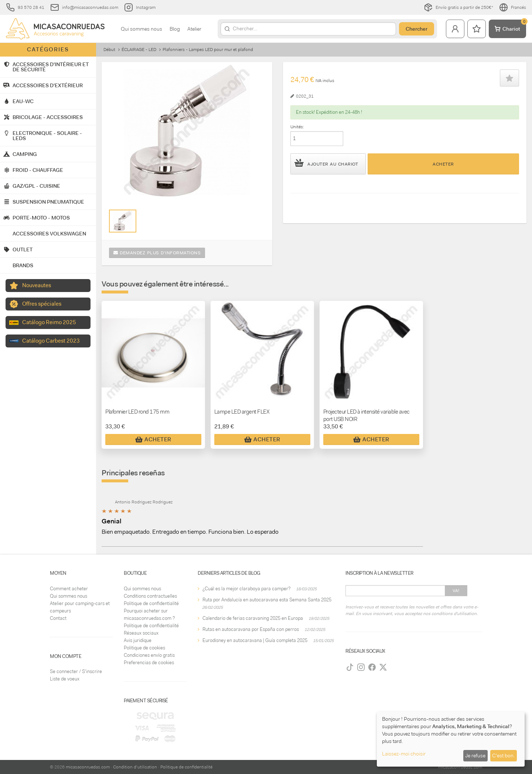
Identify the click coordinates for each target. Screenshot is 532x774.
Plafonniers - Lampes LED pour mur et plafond (208, 50)
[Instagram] (361, 667)
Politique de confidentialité (151, 603)
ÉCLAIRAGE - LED (139, 50)
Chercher (417, 29)
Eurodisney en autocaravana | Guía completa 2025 (255, 640)
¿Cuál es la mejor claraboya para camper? (246, 589)
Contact (58, 618)
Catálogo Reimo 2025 (49, 322)
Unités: (297, 127)
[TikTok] (350, 667)
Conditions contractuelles (150, 596)
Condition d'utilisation (135, 767)
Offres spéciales (42, 304)
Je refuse (475, 756)
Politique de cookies (144, 648)
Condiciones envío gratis (149, 655)
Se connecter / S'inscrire (76, 671)
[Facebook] (372, 667)
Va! (456, 591)
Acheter (443, 164)
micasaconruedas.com (88, 767)
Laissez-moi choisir (404, 754)
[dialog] (451, 739)
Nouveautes (37, 285)
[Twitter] (383, 667)
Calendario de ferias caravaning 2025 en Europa (253, 618)
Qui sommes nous (141, 29)
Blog (175, 29)
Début (109, 50)
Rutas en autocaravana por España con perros (251, 629)
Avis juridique (138, 640)
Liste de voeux (65, 679)
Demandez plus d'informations (157, 253)
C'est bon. (503, 756)
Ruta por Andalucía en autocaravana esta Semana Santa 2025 (267, 600)
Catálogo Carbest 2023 (51, 341)
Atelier (194, 29)
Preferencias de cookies (149, 663)
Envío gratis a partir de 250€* (458, 7)
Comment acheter (69, 589)
